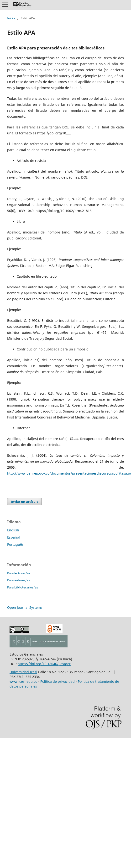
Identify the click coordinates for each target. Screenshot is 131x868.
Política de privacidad (58, 681)
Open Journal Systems (25, 607)
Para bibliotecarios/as (23, 587)
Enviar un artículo (24, 502)
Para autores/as (18, 580)
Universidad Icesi (23, 672)
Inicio (11, 18)
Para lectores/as (19, 573)
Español (13, 537)
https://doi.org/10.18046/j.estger (44, 664)
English (13, 530)
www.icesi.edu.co (24, 681)
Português (15, 544)
